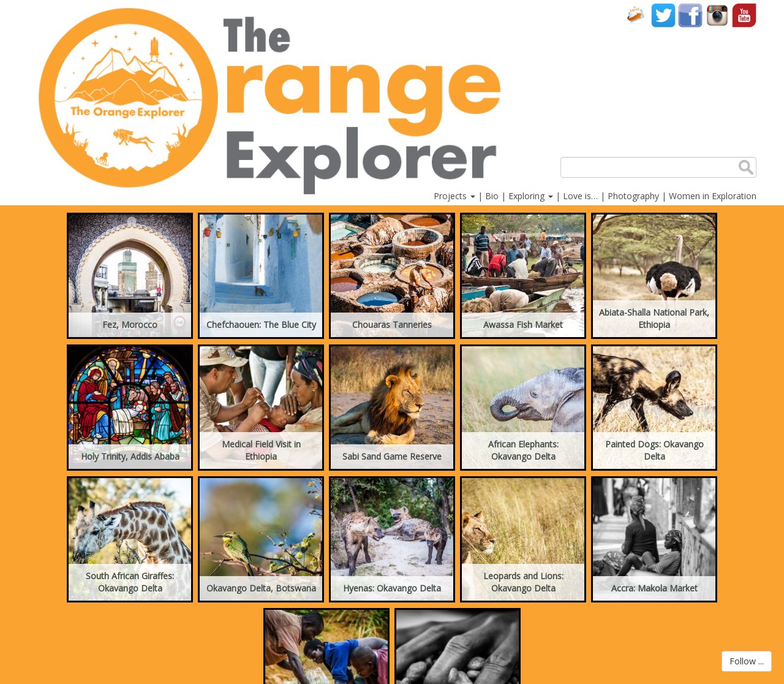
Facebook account (690, 15)
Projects (454, 196)
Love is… (580, 196)
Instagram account (717, 15)
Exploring (531, 196)
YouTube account (744, 15)
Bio (492, 196)
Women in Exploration (713, 196)
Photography (633, 196)
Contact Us (636, 15)
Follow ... (747, 661)
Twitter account (663, 15)
